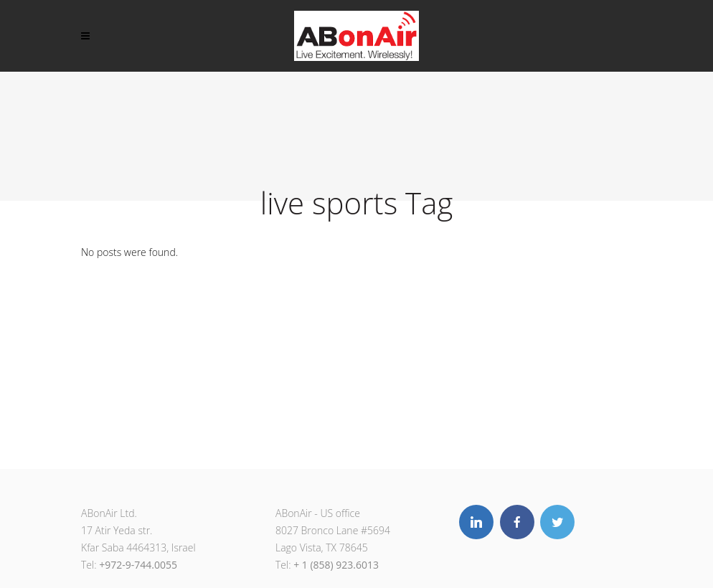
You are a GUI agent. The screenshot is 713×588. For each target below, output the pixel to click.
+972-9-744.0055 (138, 565)
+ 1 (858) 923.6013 (336, 565)
